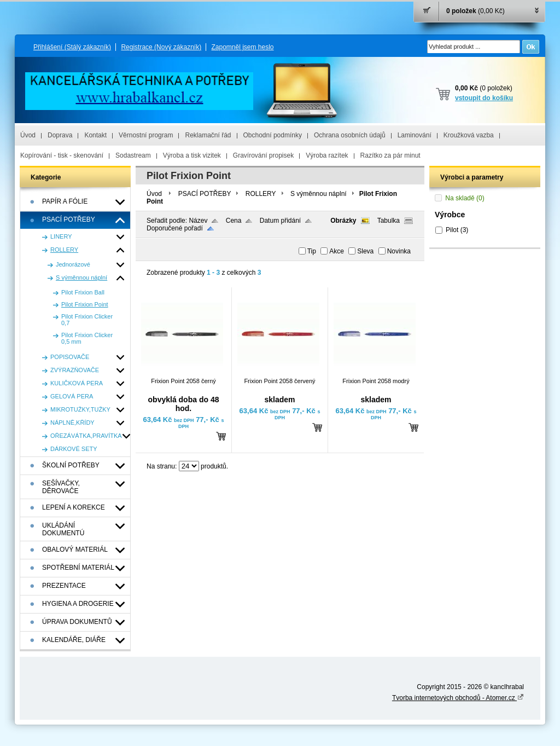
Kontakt (95, 135)
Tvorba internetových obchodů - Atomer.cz (458, 698)
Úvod (28, 135)
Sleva (365, 251)
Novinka (399, 251)
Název (198, 221)
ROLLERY (261, 194)
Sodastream (133, 155)
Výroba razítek (327, 155)
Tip (312, 251)
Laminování (415, 135)
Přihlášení (72, 47)
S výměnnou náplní (319, 194)
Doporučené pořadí (175, 228)
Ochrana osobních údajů (350, 135)
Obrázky (343, 221)
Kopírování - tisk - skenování (62, 155)
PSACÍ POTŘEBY (205, 194)
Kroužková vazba (469, 135)
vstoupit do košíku (484, 98)
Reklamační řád (208, 135)
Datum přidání (280, 221)
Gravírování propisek (263, 155)
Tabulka (389, 221)
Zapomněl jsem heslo (242, 47)
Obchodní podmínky (273, 135)
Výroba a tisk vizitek (192, 155)
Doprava (60, 135)
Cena (234, 221)
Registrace (161, 47)
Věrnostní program (146, 135)
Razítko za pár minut (390, 155)
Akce (337, 251)
